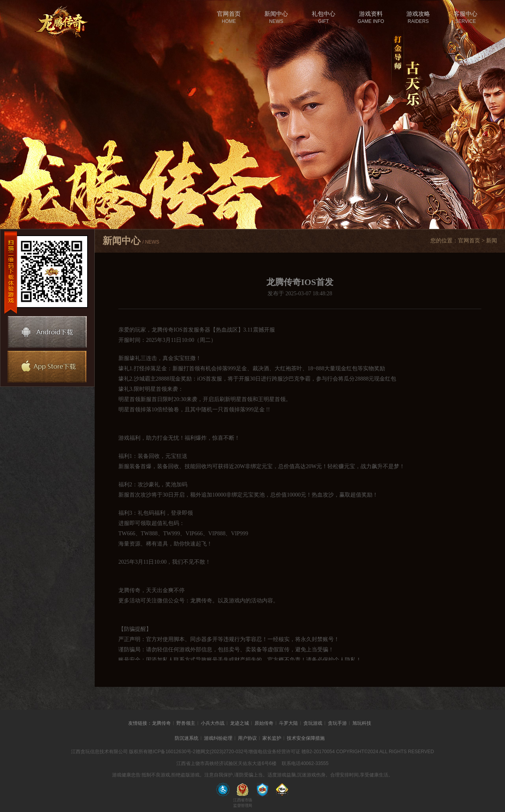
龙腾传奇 (161, 723)
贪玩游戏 (313, 723)
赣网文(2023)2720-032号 (222, 752)
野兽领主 (186, 723)
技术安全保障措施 (306, 738)
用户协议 (247, 738)
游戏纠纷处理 (218, 738)
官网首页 (469, 241)
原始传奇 (264, 723)
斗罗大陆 (288, 723)
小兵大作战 (213, 723)
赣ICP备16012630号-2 (172, 752)
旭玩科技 (362, 723)
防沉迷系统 (187, 738)
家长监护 (272, 738)
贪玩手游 (337, 723)
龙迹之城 (239, 723)
